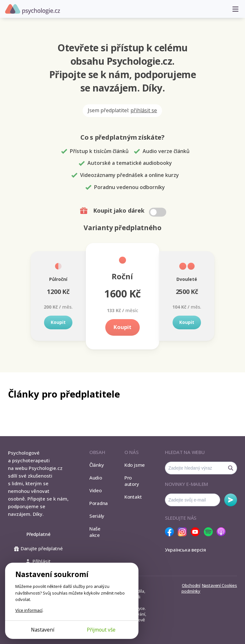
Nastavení (43, 630)
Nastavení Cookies (219, 585)
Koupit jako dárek (124, 211)
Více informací (29, 610)
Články (97, 465)
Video (96, 490)
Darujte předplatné (38, 548)
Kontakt (133, 497)
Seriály (97, 516)
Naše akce (95, 532)
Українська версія (186, 550)
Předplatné (38, 534)
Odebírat (231, 500)
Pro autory (132, 481)
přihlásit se (144, 110)
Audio (96, 478)
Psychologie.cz (33, 9)
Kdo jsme (135, 465)
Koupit (58, 322)
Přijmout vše (101, 630)
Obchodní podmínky (191, 588)
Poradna (99, 503)
